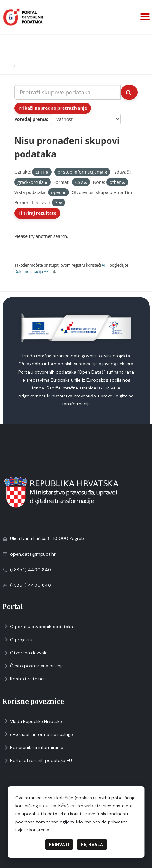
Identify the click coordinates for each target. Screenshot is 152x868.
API (105, 265)
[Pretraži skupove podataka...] (67, 92)
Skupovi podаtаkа (44, 66)
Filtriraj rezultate (37, 213)
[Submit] (129, 92)
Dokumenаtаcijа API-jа (34, 271)
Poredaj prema (31, 119)
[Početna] (7, 66)
